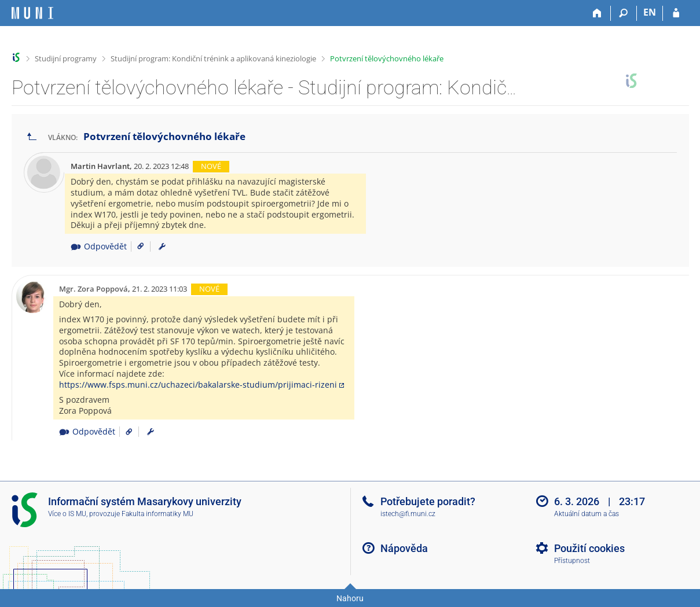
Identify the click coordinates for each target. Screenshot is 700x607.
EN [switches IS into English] (650, 12)
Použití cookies (589, 548)
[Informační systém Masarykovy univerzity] (32, 13)
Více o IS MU (67, 514)
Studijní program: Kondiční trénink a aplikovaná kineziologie (213, 58)
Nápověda (404, 548)
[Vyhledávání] (624, 13)
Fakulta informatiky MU (157, 514)
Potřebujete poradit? (428, 501)
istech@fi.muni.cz (408, 514)
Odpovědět (99, 246)
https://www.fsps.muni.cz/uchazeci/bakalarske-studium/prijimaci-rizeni (198, 385)
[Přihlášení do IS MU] (676, 13)
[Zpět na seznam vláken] (32, 137)
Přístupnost (572, 561)
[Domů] (598, 13)
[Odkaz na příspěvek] (136, 246)
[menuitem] (162, 247)
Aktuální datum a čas (587, 514)
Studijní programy (66, 58)
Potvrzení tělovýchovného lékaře (387, 58)
